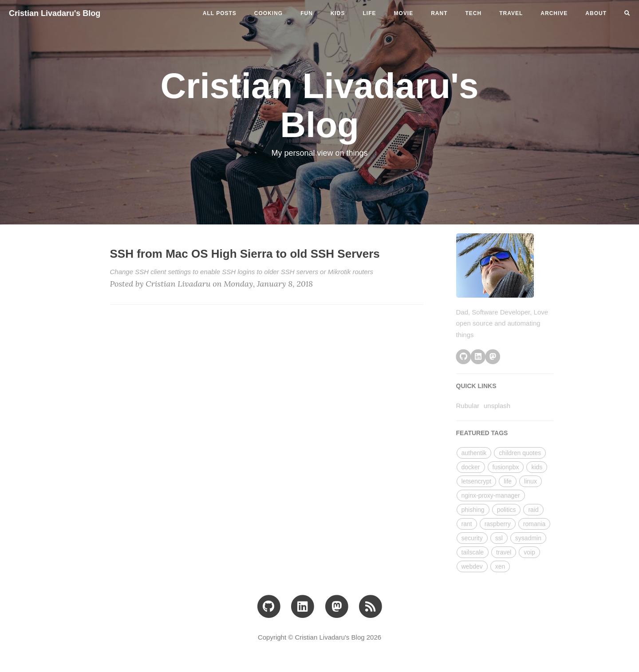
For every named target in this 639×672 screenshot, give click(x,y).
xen (500, 566)
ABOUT (596, 13)
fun (307, 13)
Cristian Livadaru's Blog (55, 13)
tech (474, 13)
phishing (473, 510)
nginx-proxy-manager (491, 495)
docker (471, 467)
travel (511, 13)
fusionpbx (506, 467)
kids (338, 13)
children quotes (520, 453)
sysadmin (528, 538)
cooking (268, 13)
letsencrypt (477, 481)
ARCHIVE (554, 13)
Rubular (468, 406)
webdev (472, 566)
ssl (499, 538)
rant (439, 13)
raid (533, 510)
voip (529, 552)
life (370, 13)
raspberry (498, 524)
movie (404, 13)
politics (507, 510)
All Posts (220, 13)
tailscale (473, 552)
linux (531, 481)
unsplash (497, 406)
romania (534, 524)
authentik (474, 453)
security (472, 538)
